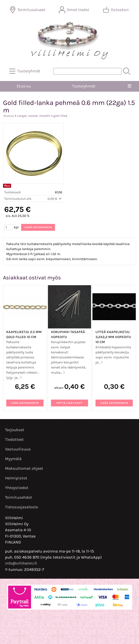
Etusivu (24, 86)
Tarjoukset (15, 430)
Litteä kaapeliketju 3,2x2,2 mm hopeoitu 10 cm (113, 337)
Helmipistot (16, 478)
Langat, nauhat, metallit (34, 116)
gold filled (60, 116)
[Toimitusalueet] (28, 10)
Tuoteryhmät (84, 86)
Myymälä (13, 459)
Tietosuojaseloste (21, 507)
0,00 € (55, 199)
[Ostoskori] (116, 10)
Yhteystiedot (17, 488)
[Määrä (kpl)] (9, 227)
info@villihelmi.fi (21, 563)
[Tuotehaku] (87, 71)
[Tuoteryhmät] (25, 71)
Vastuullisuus (18, 449)
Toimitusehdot (19, 497)
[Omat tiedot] (74, 10)
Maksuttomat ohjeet (24, 468)
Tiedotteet (14, 439)
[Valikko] (130, 86)
